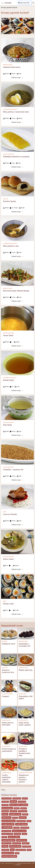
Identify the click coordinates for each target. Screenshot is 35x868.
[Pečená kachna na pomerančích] (9, 739)
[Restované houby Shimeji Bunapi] (17, 274)
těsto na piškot (14, 837)
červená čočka (27, 847)
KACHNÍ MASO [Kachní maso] (6, 746)
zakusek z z (26, 843)
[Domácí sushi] (17, 586)
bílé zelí (13, 801)
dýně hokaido (7, 808)
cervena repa (22, 802)
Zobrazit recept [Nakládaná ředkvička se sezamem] (17, 167)
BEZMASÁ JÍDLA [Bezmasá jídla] (8, 65)
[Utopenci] (9, 686)
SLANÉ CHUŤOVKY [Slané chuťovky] (8, 154)
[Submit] (33, 3)
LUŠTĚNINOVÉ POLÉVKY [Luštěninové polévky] (10, 109)
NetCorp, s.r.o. (12, 863)
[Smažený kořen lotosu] (17, 50)
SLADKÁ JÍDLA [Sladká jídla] (23, 746)
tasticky (4, 837)
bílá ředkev (5, 802)
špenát (29, 850)
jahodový (24, 808)
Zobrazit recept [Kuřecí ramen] (17, 569)
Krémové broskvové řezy (8, 671)
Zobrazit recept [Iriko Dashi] (17, 435)
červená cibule (15, 846)
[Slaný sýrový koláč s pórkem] (26, 712)
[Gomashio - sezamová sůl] (17, 452)
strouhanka (17, 834)
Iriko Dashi (7, 425)
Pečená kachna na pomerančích (9, 750)
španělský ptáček (21, 850)
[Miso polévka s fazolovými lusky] (17, 95)
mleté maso (6, 818)
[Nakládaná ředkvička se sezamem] (17, 139)
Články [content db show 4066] (3, 790)
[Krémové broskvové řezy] (9, 660)
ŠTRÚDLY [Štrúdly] (5, 641)
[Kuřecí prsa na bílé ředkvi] (9, 712)
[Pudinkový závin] (9, 633)
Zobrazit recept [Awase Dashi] (17, 346)
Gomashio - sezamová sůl (13, 469)
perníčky (23, 818)
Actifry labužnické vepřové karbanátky (6, 778)
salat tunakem (25, 828)
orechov (15, 818)
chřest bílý (5, 805)
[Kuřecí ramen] (17, 542)
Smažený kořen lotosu (12, 67)
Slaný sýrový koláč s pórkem (25, 724)
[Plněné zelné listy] (26, 660)
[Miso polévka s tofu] (17, 229)
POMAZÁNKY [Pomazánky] (23, 694)
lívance (5, 814)
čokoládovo (5, 850)
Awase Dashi (8, 335)
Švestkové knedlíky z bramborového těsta (24, 752)
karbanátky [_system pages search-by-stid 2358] (5, 811)
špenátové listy (8, 853)
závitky (5, 846)
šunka (17, 853)
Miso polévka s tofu (11, 246)
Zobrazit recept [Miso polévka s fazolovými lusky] (17, 122)
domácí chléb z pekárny (19, 805)
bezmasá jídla (17, 798)
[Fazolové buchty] (17, 184)
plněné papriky (21, 821)
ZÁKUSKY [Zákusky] (5, 668)
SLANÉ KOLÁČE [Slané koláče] (23, 720)
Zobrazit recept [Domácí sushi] (17, 614)
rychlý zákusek (21, 824)
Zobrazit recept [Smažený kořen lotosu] (17, 78)
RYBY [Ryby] (5, 512)
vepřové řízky (17, 843)
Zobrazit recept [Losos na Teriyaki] (17, 525)
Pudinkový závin (9, 644)
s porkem (16, 828)
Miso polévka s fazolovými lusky (16, 112)
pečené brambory (9, 821)
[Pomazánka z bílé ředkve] (26, 686)
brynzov (25, 798)
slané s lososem (6, 831)
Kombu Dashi (8, 380)
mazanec (25, 814)
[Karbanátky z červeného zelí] (26, 633)
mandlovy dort (15, 814)
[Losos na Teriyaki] (17, 497)
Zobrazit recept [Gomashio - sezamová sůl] (17, 480)
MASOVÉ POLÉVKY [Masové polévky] (9, 333)
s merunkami (7, 828)
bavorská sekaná (7, 798)
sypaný (24, 834)
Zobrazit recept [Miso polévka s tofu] (17, 256)
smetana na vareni (19, 831)
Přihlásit (18, 865)
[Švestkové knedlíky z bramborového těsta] (26, 739)
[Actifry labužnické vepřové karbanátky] (9, 765)
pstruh (29, 821)
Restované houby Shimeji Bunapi (16, 291)
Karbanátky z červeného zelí (24, 645)
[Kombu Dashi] (17, 363)
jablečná (17, 808)
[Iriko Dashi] (17, 408)
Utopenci (6, 696)
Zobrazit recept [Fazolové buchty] (17, 212)
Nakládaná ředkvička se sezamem (16, 157)
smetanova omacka (7, 834)
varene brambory (8, 840)
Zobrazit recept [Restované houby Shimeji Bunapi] (17, 301)
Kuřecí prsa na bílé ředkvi (8, 724)
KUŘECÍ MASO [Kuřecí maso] (6, 720)
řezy (12, 850)
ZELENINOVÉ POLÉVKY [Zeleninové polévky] (10, 378)
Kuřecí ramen (8, 559)
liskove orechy (23, 811)
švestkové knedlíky (9, 856)
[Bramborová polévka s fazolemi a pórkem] (26, 765)
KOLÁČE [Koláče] (6, 199)
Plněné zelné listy (26, 670)
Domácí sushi (8, 604)
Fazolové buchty (10, 201)
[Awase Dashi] (17, 318)
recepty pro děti (8, 824)
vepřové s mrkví (6, 843)
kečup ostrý (13, 811)
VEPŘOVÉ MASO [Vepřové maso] (23, 668)
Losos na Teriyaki (10, 514)
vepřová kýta (22, 840)
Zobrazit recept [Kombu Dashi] (17, 391)
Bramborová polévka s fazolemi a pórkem (24, 778)
